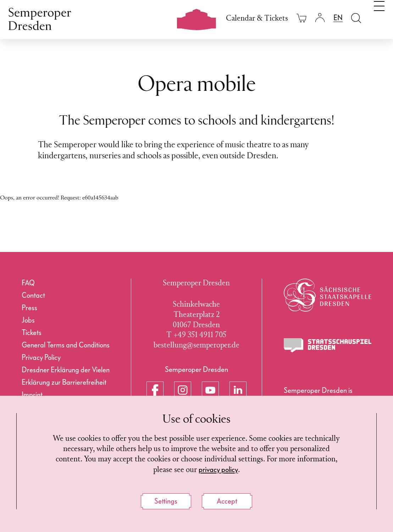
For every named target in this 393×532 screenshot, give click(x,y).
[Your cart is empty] (301, 18)
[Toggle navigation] (379, 17)
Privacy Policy (41, 357)
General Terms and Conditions (66, 345)
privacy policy (218, 470)
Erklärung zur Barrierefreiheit (64, 382)
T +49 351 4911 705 (196, 335)
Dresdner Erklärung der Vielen (66, 370)
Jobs (28, 320)
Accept (227, 501)
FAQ (28, 283)
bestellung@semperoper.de (196, 345)
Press (29, 308)
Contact (33, 295)
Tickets (32, 333)
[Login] (320, 18)
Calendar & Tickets (257, 19)
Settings (166, 501)
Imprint (32, 395)
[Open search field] (356, 18)
